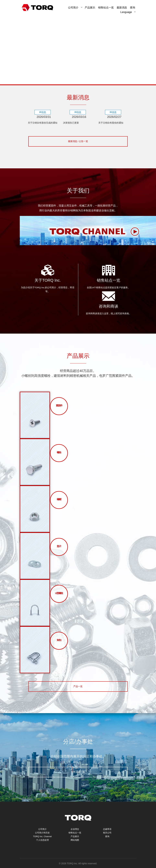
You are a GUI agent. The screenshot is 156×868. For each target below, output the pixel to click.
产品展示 (90, 8)
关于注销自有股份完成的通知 (43, 125)
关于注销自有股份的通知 (113, 123)
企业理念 (75, 836)
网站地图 (75, 848)
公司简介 (73, 8)
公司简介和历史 (42, 840)
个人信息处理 (42, 848)
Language (126, 12)
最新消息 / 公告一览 (78, 146)
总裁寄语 (107, 836)
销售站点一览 (106, 8)
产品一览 (78, 693)
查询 (107, 844)
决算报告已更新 (72, 123)
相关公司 (107, 840)
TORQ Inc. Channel (42, 844)
